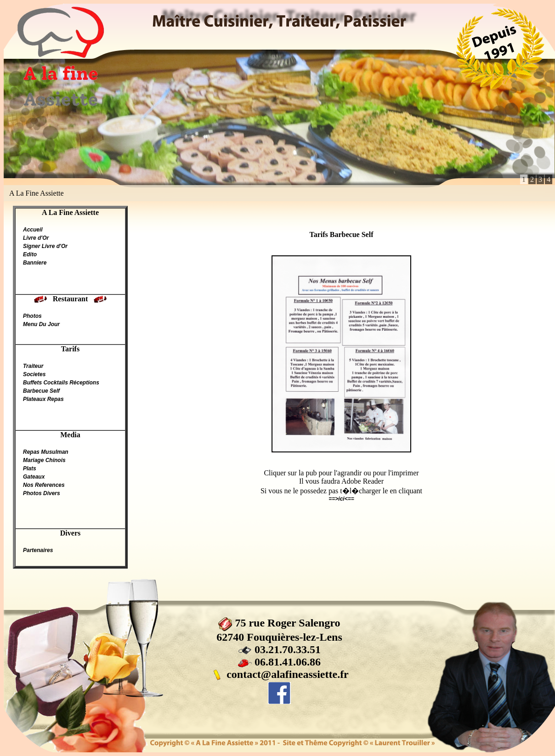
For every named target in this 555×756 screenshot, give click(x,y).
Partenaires (38, 550)
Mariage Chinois (44, 460)
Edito (30, 254)
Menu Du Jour (41, 324)
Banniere (35, 263)
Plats (30, 468)
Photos (32, 316)
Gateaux (34, 477)
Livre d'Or (36, 238)
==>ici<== (341, 499)
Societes (34, 374)
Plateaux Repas (43, 399)
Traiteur (33, 366)
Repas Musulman (46, 452)
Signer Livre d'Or (45, 246)
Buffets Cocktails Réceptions (61, 383)
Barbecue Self (41, 391)
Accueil (33, 230)
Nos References (44, 485)
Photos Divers (42, 493)
